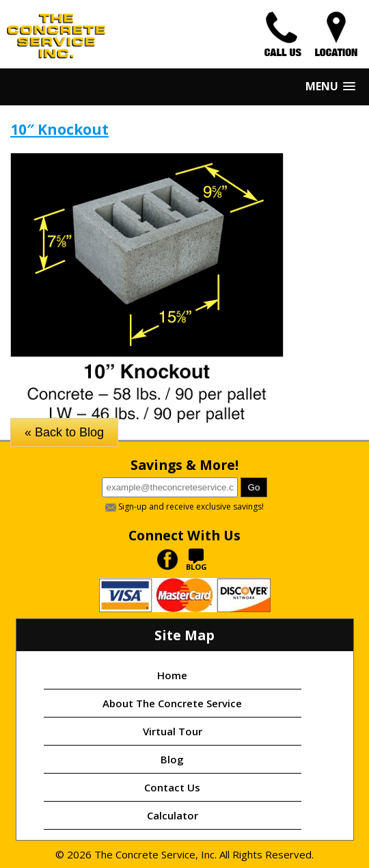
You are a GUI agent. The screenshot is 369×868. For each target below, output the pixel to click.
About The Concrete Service (172, 703)
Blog (172, 759)
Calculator (173, 815)
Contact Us (172, 787)
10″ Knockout (59, 129)
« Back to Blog (64, 432)
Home (172, 675)
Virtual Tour (173, 731)
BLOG (196, 563)
